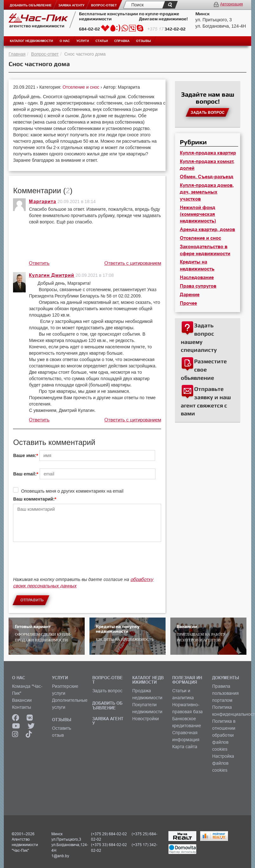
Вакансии (22, 700)
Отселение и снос (82, 87)
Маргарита (43, 202)
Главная (17, 54)
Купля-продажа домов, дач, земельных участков (207, 192)
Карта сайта (185, 747)
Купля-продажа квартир (208, 153)
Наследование (197, 277)
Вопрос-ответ (45, 54)
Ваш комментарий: (34, 499)
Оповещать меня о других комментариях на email (72, 491)
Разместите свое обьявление (204, 369)
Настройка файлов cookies (223, 763)
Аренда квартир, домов (207, 229)
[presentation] (61, 562)
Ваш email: (25, 474)
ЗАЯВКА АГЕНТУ (108, 721)
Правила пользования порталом (226, 693)
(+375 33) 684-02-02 (109, 845)
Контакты (22, 707)
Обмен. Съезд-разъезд (207, 177)
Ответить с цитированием (133, 263)
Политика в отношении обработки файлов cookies (224, 735)
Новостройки (146, 719)
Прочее (188, 303)
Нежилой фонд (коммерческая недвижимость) (198, 214)
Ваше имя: (25, 455)
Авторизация (232, 4)
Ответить (39, 263)
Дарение (190, 295)
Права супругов (198, 286)
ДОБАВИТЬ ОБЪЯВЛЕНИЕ (107, 705)
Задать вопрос (107, 691)
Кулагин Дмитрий (52, 275)
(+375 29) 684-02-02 (109, 834)
